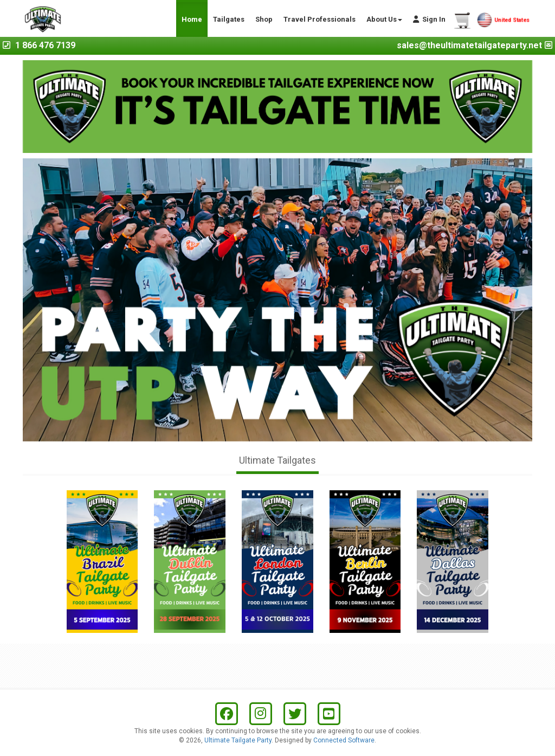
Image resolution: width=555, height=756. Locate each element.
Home (192, 19)
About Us (384, 19)
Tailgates (229, 19)
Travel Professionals (320, 19)
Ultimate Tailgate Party (238, 740)
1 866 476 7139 (45, 45)
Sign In (429, 19)
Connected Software (344, 740)
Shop (264, 19)
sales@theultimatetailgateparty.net (469, 45)
